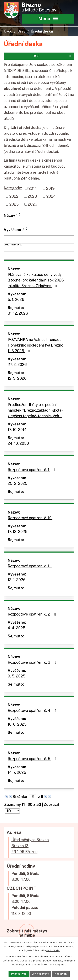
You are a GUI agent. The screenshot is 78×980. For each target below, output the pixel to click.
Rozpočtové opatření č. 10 (33, 518)
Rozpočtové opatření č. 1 (32, 470)
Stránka (20, 797)
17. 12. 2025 (18, 532)
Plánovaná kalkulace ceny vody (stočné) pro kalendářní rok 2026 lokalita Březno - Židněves (36, 280)
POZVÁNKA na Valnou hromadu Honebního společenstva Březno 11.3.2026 (35, 345)
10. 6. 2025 (17, 724)
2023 (32, 196)
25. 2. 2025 (18, 483)
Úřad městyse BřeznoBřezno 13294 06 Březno (30, 846)
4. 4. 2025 (17, 628)
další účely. (53, 950)
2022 (14, 196)
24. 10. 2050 (18, 443)
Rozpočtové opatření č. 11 (33, 566)
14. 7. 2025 (17, 772)
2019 (50, 188)
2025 (14, 204)
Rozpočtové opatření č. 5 (33, 759)
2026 (33, 204)
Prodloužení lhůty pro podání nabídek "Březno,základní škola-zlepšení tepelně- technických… (35, 410)
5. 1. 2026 (16, 300)
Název (11, 215)
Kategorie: (13, 188)
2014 (33, 188)
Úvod (8, 31)
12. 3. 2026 (17, 378)
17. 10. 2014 (17, 430)
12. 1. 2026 (17, 580)
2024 (51, 196)
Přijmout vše (19, 974)
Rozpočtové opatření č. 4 (33, 710)
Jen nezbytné (40, 974)
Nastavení (61, 974)
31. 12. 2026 (18, 313)
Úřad (22, 31)
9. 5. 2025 (17, 676)
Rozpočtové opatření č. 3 (33, 662)
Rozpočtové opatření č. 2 (33, 614)
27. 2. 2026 (17, 365)
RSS (52, 56)
